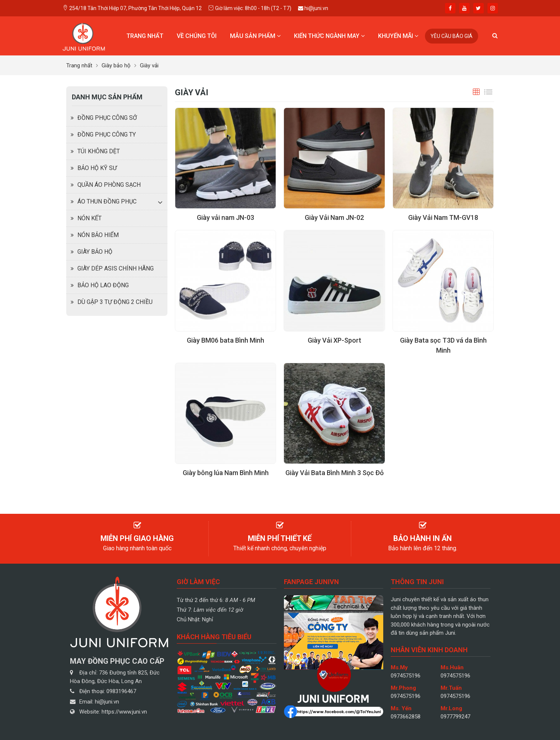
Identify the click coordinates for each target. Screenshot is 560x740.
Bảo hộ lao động (103, 285)
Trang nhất (145, 36)
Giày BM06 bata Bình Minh (225, 340)
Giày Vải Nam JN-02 (334, 217)
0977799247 (455, 717)
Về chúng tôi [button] (197, 36)
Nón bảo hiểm (98, 235)
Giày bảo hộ (95, 252)
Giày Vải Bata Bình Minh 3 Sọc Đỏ (335, 473)
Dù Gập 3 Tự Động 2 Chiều (115, 302)
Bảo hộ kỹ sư (97, 168)
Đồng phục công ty (107, 134)
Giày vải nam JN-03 (225, 217)
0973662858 (406, 717)
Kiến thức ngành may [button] (329, 36)
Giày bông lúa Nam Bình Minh (226, 473)
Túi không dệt (99, 151)
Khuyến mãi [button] (398, 36)
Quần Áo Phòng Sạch (109, 185)
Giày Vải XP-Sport (335, 340)
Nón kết (89, 218)
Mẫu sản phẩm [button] (255, 36)
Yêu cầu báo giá (452, 36)
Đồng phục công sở (107, 118)
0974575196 (406, 676)
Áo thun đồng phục (107, 201)
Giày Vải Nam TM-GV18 (443, 217)
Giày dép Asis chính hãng (116, 268)
